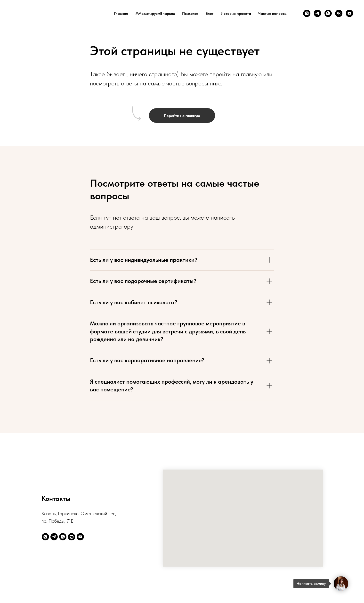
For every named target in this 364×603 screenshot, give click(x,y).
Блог (210, 13)
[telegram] (317, 13)
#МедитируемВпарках (155, 13)
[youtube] (349, 13)
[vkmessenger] (72, 537)
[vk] (339, 13)
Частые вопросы (273, 13)
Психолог (190, 13)
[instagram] (307, 13)
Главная (121, 13)
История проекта (236, 13)
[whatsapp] (328, 13)
